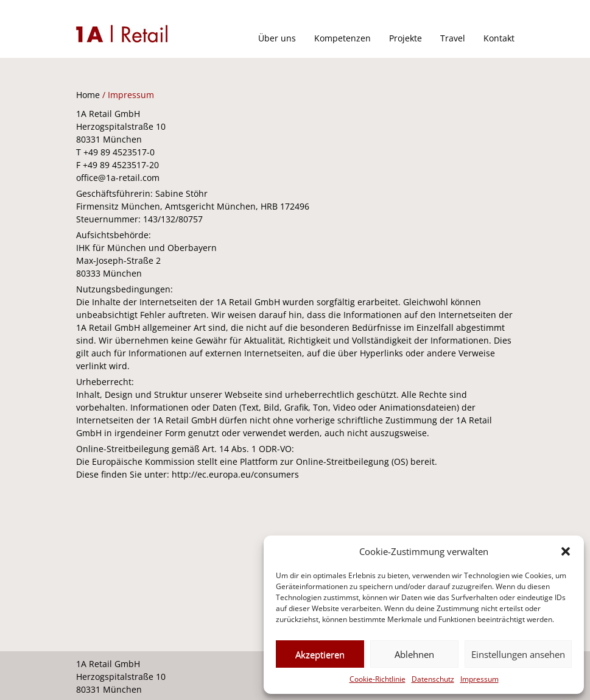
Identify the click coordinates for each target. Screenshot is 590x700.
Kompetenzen (342, 38)
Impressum (479, 679)
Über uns (277, 38)
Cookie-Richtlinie (378, 679)
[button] (566, 551)
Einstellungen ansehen (518, 654)
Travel (453, 38)
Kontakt (499, 38)
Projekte (406, 38)
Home (88, 95)
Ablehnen (414, 654)
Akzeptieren (320, 654)
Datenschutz (433, 679)
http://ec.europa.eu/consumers (235, 474)
